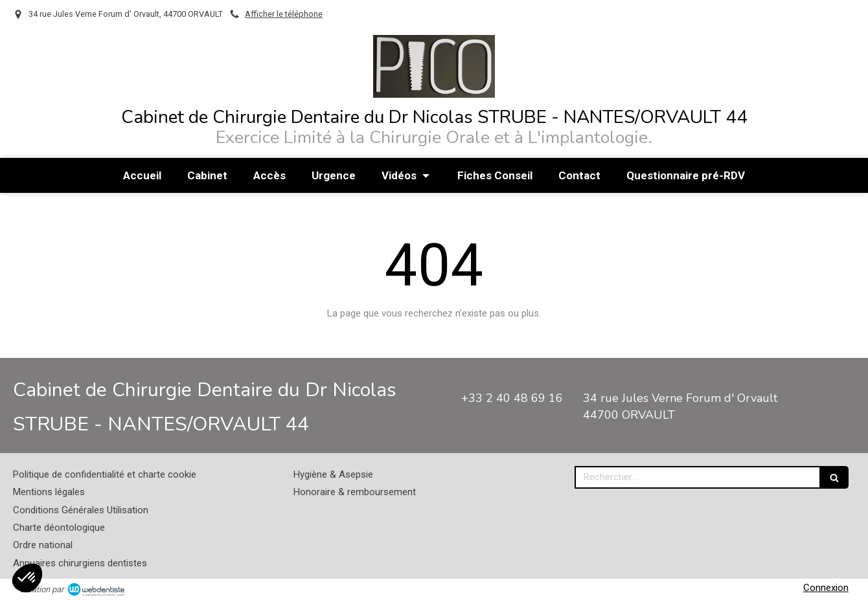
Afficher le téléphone (284, 14)
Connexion (826, 588)
